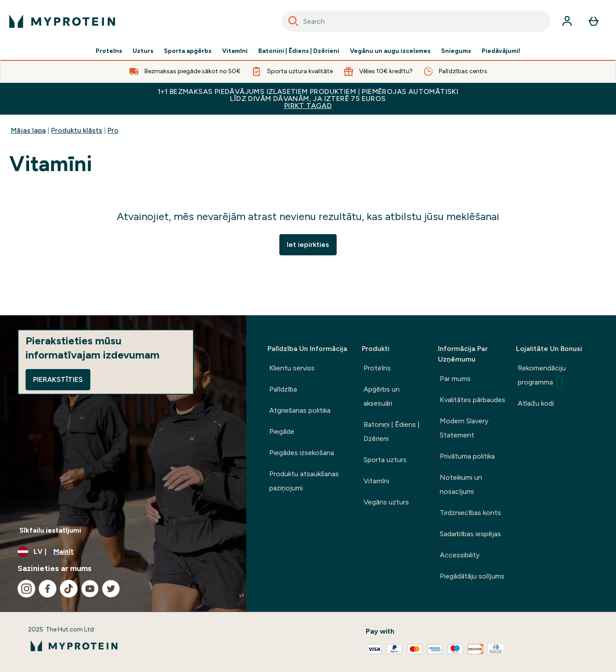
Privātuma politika (467, 456)
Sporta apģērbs (188, 51)
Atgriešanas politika (300, 410)
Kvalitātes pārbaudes (473, 400)
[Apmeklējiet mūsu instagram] (26, 589)
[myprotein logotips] (62, 21)
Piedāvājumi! (501, 51)
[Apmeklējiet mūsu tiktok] (69, 589)
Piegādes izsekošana (302, 453)
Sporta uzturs (385, 460)
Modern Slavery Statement (464, 428)
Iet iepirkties (308, 245)
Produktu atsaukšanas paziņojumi (304, 481)
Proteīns (109, 51)
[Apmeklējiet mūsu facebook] (48, 589)
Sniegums (456, 51)
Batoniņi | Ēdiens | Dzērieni (299, 51)
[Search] (293, 21)
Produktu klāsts (77, 130)
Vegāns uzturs (386, 502)
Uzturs (143, 51)
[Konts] (567, 21)
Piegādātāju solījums (472, 576)
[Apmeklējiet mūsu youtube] (90, 589)
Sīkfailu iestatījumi (50, 530)
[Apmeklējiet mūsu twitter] (111, 589)
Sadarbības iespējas (470, 534)
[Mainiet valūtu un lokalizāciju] (123, 552)
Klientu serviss (292, 368)
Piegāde (282, 431)
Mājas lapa (28, 130)
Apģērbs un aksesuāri (382, 396)
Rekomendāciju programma (542, 376)
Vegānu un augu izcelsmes (390, 51)
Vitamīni (235, 51)
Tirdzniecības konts (470, 513)
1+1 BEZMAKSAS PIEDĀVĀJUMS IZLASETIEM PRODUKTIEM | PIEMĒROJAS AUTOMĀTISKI (308, 99)
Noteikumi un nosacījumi (461, 484)
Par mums (455, 379)
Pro (113, 130)
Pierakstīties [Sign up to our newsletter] (58, 379)
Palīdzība (283, 389)
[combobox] (416, 21)
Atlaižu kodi (536, 403)
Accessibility (460, 555)
